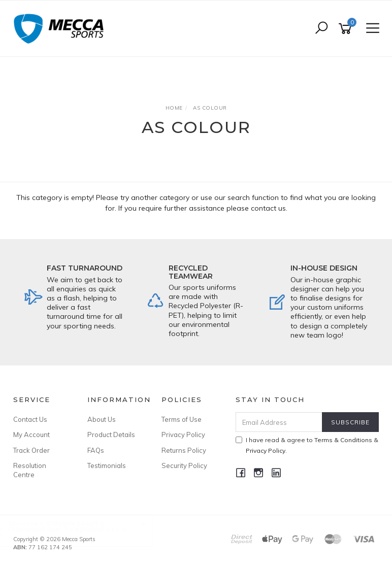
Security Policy (184, 465)
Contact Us (30, 419)
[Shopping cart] (347, 29)
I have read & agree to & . (307, 445)
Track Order (31, 450)
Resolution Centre (30, 470)
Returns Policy (184, 450)
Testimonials (107, 465)
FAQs (96, 450)
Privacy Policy (183, 435)
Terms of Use (182, 419)
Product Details (111, 435)
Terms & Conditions (343, 440)
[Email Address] (279, 422)
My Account (31, 435)
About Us (102, 419)
